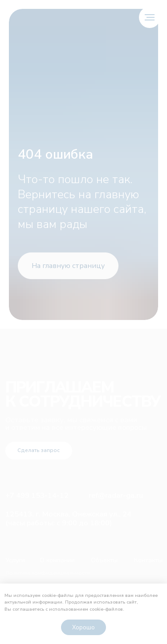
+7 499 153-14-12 (37, 495)
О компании (57, 560)
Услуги (15, 560)
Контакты (148, 560)
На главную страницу (68, 266)
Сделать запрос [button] (39, 450)
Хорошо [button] (83, 628)
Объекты (104, 560)
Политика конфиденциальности (48, 573)
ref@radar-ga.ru (116, 495)
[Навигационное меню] (150, 17)
